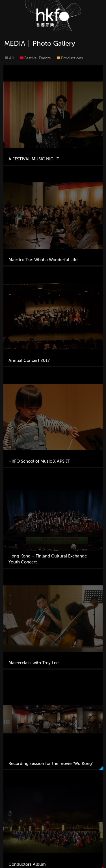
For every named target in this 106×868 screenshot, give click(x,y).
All (11, 58)
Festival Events (37, 58)
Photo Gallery (54, 43)
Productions (72, 58)
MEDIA (15, 43)
